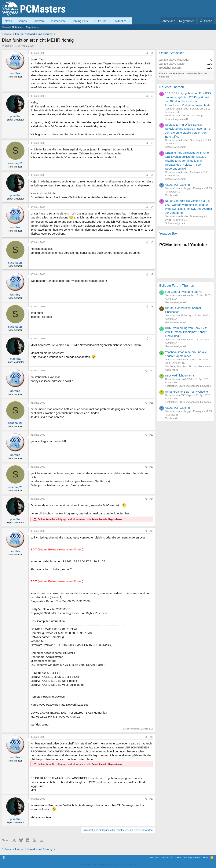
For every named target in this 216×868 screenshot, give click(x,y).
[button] (109, 21)
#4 (152, 175)
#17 (151, 799)
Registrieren (33, 27)
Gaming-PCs (80, 21)
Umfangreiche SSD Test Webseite (186, 392)
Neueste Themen (172, 87)
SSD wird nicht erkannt (179, 375)
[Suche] (206, 21)
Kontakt (154, 857)
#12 (151, 435)
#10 (151, 371)
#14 (151, 499)
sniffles (9, 46)
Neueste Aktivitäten (12, 27)
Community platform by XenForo (108, 865)
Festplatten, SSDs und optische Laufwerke (188, 386)
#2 (152, 96)
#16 (151, 737)
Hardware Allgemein (176, 302)
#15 (151, 531)
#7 (152, 274)
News (8, 21)
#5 (152, 207)
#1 (152, 53)
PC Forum (100, 21)
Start (205, 857)
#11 (151, 403)
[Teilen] (147, 53)
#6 (152, 242)
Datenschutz (168, 857)
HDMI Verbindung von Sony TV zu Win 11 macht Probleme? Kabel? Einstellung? (187, 332)
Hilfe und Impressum (188, 857)
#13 (151, 467)
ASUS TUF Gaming (177, 185)
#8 (152, 307)
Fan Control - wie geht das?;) (183, 292)
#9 (152, 339)
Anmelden (97, 519)
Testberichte (58, 21)
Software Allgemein (176, 147)
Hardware (39, 21)
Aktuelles (121, 21)
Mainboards (171, 195)
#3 (152, 143)
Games (22, 21)
